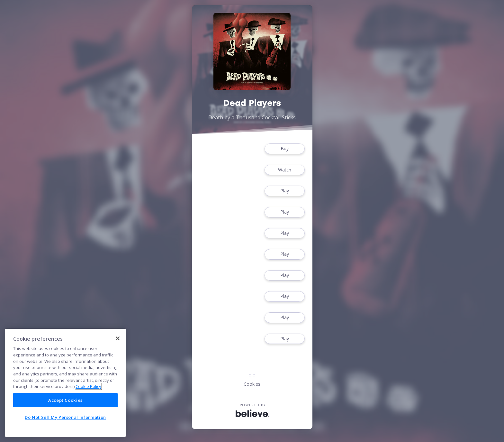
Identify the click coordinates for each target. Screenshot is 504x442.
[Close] (118, 338)
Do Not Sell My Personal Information (65, 417)
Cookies (252, 384)
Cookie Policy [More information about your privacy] (88, 386)
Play (284, 191)
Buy (284, 149)
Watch (284, 170)
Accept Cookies (65, 400)
